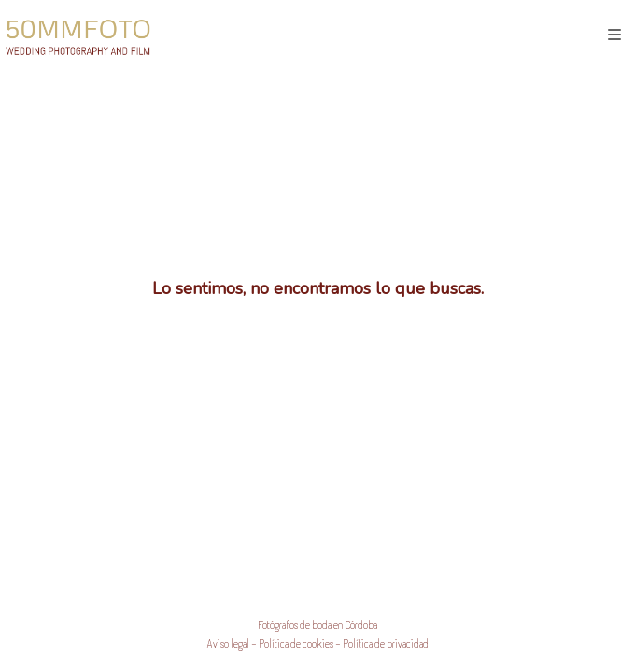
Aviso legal (228, 644)
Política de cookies (296, 644)
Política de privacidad (386, 644)
